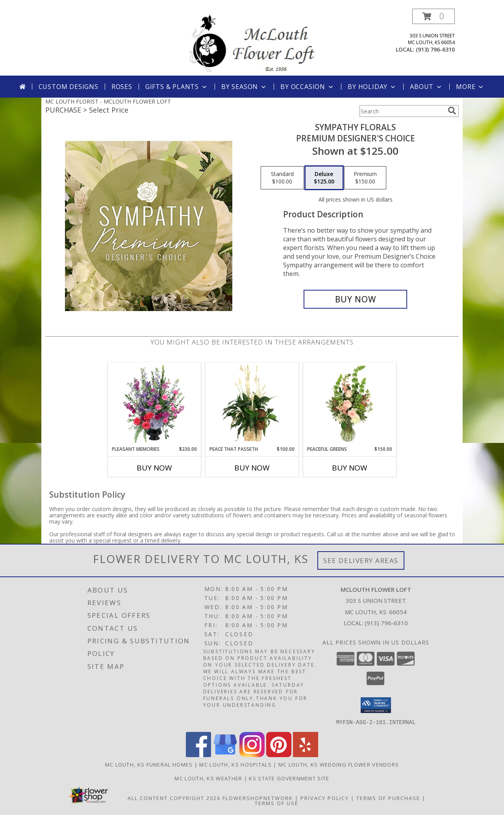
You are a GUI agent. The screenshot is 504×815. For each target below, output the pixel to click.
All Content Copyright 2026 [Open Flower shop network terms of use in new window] (174, 798)
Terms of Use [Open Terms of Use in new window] (277, 803)
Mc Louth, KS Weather (208, 778)
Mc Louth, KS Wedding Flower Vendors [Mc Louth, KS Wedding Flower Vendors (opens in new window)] (339, 764)
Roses (122, 87)
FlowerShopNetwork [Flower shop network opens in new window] (258, 798)
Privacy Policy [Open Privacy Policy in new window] (325, 798)
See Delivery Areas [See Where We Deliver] (361, 560)
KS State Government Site (289, 778)
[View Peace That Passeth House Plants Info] (252, 404)
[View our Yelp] (306, 755)
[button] (434, 16)
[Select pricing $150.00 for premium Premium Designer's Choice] (365, 178)
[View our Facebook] (198, 755)
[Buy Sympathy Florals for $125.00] (355, 299)
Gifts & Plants (177, 87)
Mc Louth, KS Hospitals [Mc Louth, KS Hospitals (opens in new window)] (235, 764)
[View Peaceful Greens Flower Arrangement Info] (350, 404)
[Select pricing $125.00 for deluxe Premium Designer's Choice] (324, 178)
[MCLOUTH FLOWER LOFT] (252, 42)
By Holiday (372, 87)
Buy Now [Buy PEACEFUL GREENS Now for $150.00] (350, 468)
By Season (244, 87)
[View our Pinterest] (279, 755)
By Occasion (308, 87)
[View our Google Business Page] (225, 755)
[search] (452, 111)
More (470, 87)
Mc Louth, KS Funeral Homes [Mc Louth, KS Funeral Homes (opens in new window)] (149, 764)
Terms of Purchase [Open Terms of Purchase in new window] (388, 798)
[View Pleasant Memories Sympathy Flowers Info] (155, 404)
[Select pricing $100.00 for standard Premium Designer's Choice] (282, 178)
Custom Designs (69, 87)
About (426, 87)
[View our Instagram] (252, 755)
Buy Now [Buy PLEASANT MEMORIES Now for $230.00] (154, 468)
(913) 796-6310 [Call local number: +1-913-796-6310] (435, 49)
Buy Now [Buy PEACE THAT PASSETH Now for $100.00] (252, 468)
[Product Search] (402, 111)
